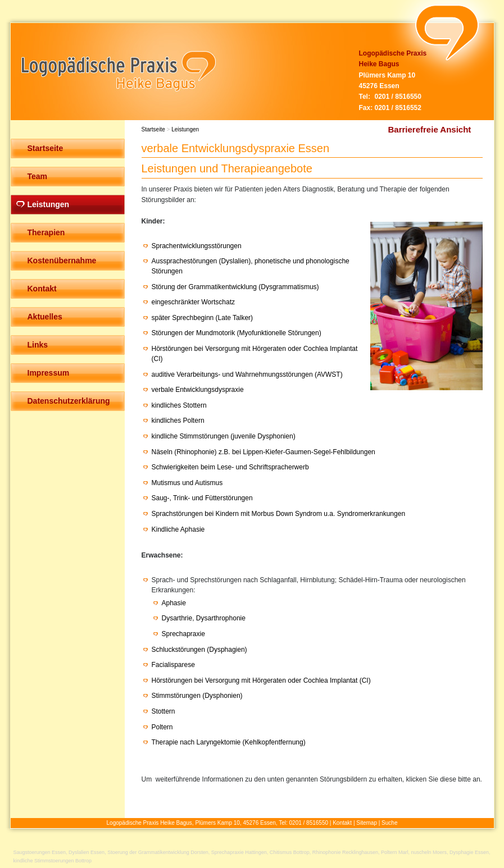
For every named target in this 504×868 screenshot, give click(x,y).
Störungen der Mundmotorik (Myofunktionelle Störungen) (237, 333)
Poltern (162, 727)
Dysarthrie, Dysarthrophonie (204, 618)
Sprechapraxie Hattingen (239, 852)
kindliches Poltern (178, 421)
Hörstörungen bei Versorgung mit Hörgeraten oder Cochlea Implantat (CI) (261, 680)
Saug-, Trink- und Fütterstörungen (202, 498)
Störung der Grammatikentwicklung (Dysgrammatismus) (235, 287)
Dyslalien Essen (87, 852)
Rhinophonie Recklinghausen (345, 852)
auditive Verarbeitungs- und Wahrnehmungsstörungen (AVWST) (247, 374)
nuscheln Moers (429, 852)
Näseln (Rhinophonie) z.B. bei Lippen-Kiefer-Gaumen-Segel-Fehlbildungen (264, 452)
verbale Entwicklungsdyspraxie (198, 390)
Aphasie (174, 603)
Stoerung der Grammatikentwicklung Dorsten (158, 852)
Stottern (164, 711)
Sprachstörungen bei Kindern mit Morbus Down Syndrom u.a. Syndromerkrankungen (279, 514)
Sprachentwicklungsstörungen (197, 246)
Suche (389, 823)
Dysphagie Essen (469, 852)
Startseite (153, 129)
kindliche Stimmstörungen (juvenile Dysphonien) (224, 436)
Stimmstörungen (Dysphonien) (197, 696)
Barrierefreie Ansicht (430, 129)
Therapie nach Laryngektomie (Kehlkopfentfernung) (229, 742)
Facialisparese (173, 665)
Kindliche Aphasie (178, 529)
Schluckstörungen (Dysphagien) (199, 650)
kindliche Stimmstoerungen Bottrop (53, 861)
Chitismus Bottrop (290, 852)
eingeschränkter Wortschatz (194, 302)
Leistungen (185, 129)
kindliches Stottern (179, 405)
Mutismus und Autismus (187, 483)
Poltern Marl (395, 852)
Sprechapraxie (183, 634)
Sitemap (367, 823)
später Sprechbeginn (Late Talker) (203, 318)
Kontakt (342, 823)
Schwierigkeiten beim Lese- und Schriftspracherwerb (230, 467)
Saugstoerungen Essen (40, 852)
